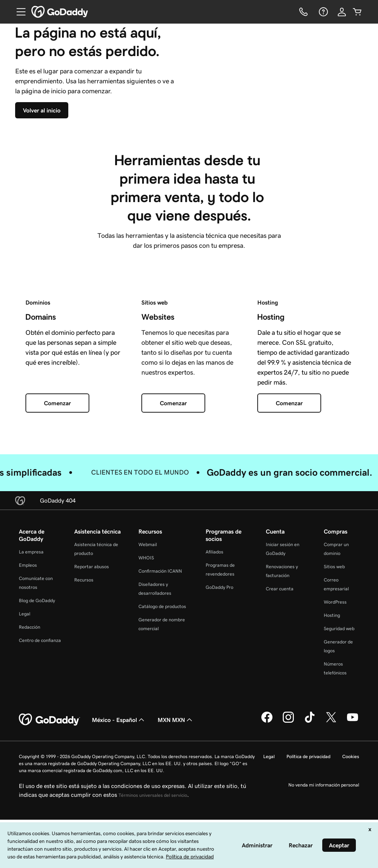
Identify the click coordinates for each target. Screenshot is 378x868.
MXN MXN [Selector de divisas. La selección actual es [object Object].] (176, 792)
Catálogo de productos (162, 679)
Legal (25, 686)
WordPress (335, 674)
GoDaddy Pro (219, 659)
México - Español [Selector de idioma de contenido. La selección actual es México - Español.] (119, 792)
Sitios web (334, 639)
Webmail (148, 617)
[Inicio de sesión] (342, 12)
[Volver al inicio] (52, 146)
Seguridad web (339, 701)
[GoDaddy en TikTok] (310, 794)
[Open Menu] (18, 12)
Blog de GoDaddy (37, 673)
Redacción (30, 699)
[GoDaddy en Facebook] (267, 794)
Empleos (28, 637)
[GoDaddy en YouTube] (353, 794)
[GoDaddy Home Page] (49, 792)
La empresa (31, 624)
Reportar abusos (92, 639)
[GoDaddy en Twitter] (331, 794)
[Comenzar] (57, 476)
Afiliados (214, 624)
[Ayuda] (323, 12)
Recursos (84, 652)
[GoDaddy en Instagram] (288, 794)
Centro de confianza (40, 713)
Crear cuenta (280, 661)
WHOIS (146, 630)
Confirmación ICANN (160, 643)
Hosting (332, 688)
